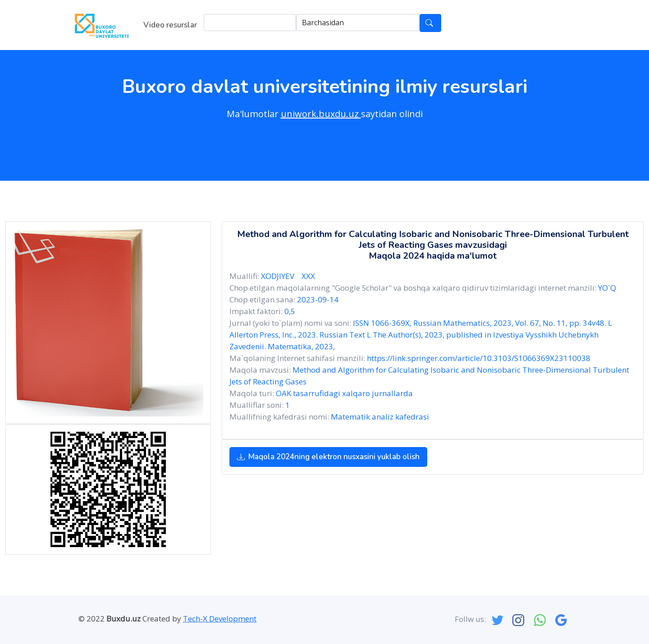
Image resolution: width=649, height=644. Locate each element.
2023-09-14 (318, 299)
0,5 (290, 311)
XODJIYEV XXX (290, 276)
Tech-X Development (220, 619)
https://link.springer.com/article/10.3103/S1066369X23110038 (479, 358)
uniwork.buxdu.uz (321, 114)
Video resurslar (170, 25)
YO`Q (607, 288)
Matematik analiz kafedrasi (380, 417)
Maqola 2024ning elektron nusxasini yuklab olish (328, 457)
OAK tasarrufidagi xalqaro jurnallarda (344, 393)
